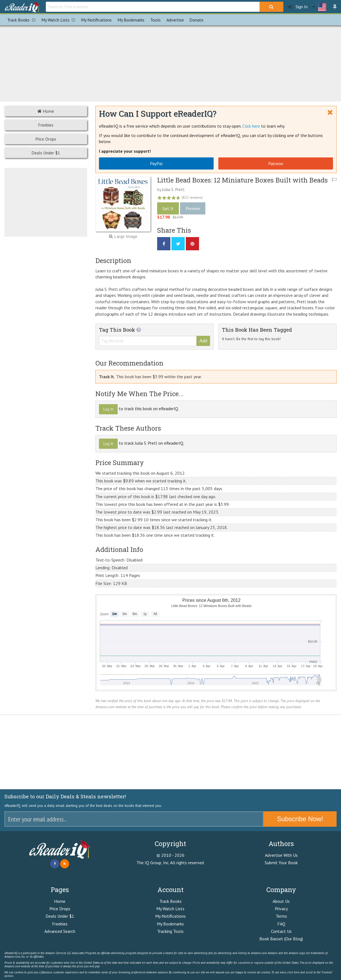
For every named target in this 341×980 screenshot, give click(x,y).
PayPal (156, 163)
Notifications (96, 20)
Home (46, 111)
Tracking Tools (170, 931)
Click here (251, 126)
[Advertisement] (171, 63)
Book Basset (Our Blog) (281, 939)
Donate (196, 20)
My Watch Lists (60, 20)
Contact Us (281, 931)
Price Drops (46, 139)
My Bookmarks (170, 924)
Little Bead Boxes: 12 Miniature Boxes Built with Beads (242, 180)
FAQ (281, 924)
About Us (281, 901)
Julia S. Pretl (173, 189)
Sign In (298, 7)
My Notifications (170, 916)
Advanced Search (60, 931)
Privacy (281, 909)
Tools (155, 20)
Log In (108, 409)
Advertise (175, 20)
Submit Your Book (281, 863)
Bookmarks (131, 20)
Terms (281, 916)
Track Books (23, 20)
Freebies (46, 125)
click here (293, 972)
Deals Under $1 (46, 153)
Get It (168, 208)
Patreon (276, 163)
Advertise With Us (281, 855)
